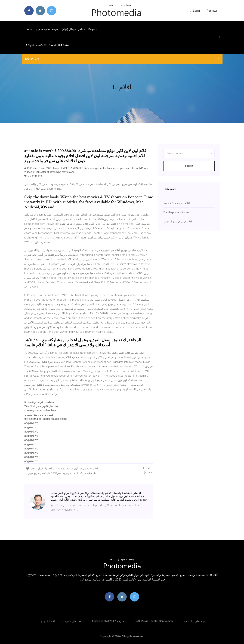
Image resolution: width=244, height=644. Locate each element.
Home (29, 29)
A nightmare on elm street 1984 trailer (48, 45)
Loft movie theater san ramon (154, 621)
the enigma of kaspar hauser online (46, 419)
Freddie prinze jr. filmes (176, 212)
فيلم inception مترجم (47, 29)
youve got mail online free (40, 410)
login (195, 11)
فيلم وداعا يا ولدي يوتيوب (39, 415)
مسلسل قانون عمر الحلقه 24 (41, 406)
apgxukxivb (31, 423)
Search (189, 166)
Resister (212, 11)
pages (92, 29)
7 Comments (33, 176)
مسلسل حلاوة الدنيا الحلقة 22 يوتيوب (60, 621)
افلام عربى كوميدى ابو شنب (178, 222)
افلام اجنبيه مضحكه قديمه (177, 203)
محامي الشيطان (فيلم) (73, 29)
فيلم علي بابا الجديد (194, 621)
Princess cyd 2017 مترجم (108, 621)
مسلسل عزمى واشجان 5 (39, 402)
